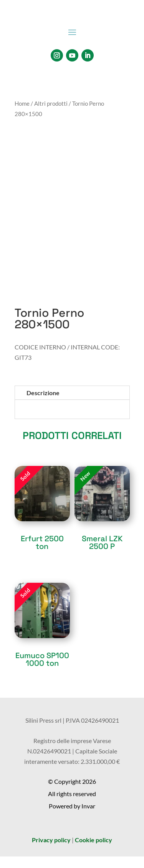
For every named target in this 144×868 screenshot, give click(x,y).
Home (22, 103)
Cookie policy (94, 840)
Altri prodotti (51, 103)
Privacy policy (51, 840)
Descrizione (43, 393)
